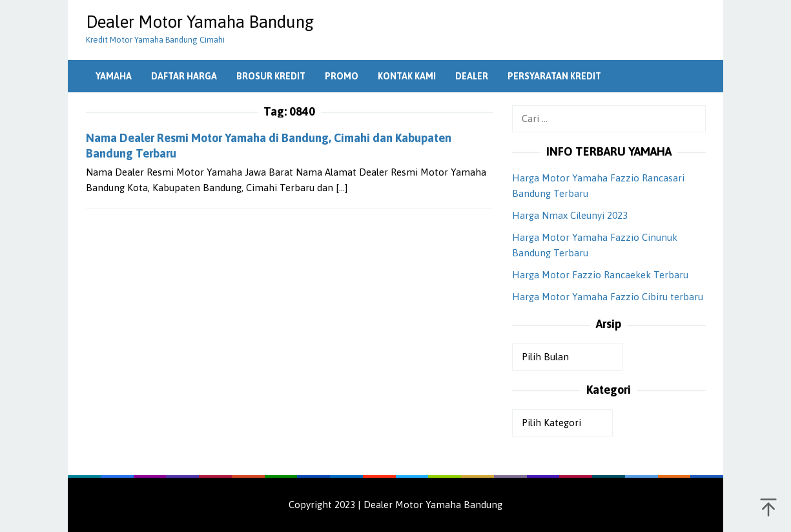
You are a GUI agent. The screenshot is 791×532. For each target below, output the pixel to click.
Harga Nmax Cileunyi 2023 (570, 215)
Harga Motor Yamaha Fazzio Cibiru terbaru (608, 297)
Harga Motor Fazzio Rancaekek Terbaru (600, 275)
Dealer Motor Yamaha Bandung (200, 22)
